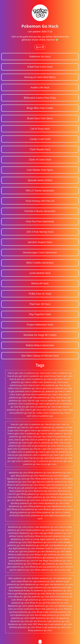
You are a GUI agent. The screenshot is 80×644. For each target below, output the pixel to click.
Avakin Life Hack (40, 87)
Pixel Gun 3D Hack (40, 304)
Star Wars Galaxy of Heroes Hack (40, 356)
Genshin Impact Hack (40, 242)
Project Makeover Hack (40, 325)
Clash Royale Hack (40, 149)
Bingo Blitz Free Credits (40, 108)
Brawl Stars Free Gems (40, 118)
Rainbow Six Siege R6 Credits (40, 335)
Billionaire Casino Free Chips (40, 98)
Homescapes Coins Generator (40, 252)
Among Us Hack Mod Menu (40, 77)
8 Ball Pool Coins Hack (40, 67)
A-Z (40, 47)
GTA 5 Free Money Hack (40, 232)
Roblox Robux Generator (40, 345)
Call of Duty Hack (40, 129)
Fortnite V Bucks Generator (40, 211)
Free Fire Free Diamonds (40, 221)
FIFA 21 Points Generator (40, 191)
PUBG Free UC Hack (40, 294)
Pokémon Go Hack (40, 56)
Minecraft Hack (40, 283)
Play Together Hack (40, 314)
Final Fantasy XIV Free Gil (40, 201)
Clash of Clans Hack (40, 160)
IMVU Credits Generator (40, 263)
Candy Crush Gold (40, 139)
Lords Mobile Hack (40, 273)
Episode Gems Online (40, 180)
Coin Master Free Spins (40, 170)
